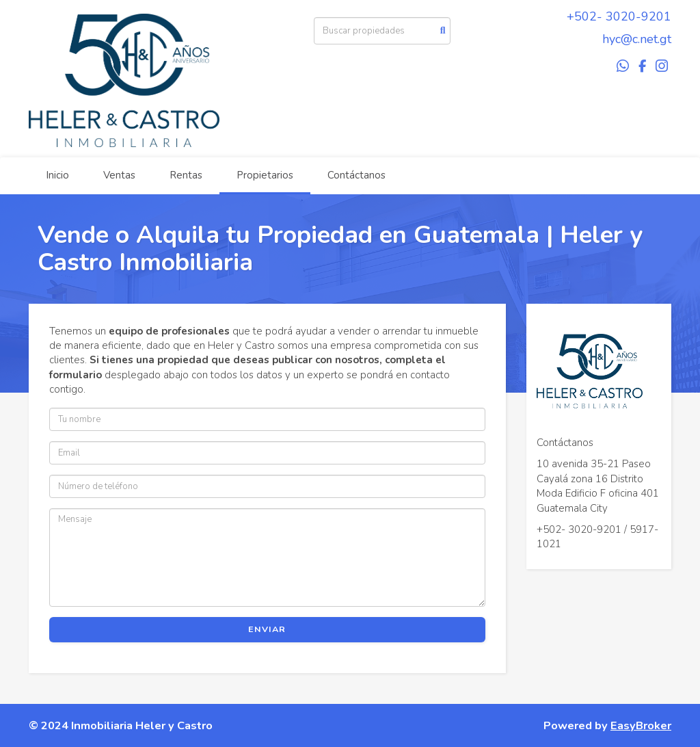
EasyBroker (641, 725)
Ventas (119, 175)
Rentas (186, 175)
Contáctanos (356, 175)
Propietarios (265, 175)
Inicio (57, 175)
